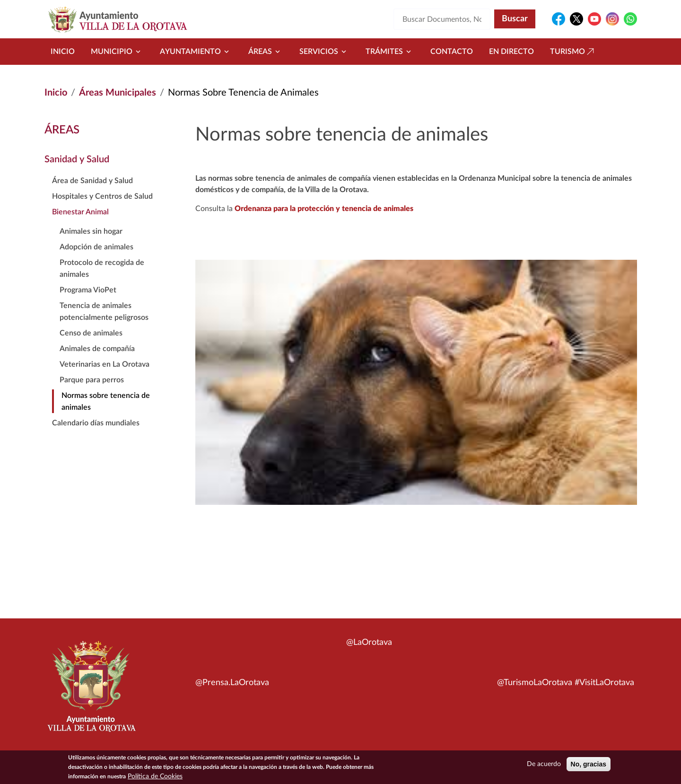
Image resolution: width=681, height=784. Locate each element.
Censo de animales (91, 333)
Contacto (452, 52)
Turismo (573, 52)
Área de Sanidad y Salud (92, 181)
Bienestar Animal (80, 212)
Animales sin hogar (91, 231)
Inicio (63, 52)
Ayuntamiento (196, 52)
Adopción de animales (96, 247)
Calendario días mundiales (96, 423)
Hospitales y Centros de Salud (102, 196)
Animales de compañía (97, 349)
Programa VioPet (88, 290)
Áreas (266, 52)
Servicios (324, 52)
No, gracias (589, 766)
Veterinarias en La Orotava (105, 364)
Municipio (117, 52)
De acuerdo (544, 766)
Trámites (390, 52)
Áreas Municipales (118, 93)
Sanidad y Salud (77, 159)
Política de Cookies (155, 778)
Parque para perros (92, 380)
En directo (511, 52)
